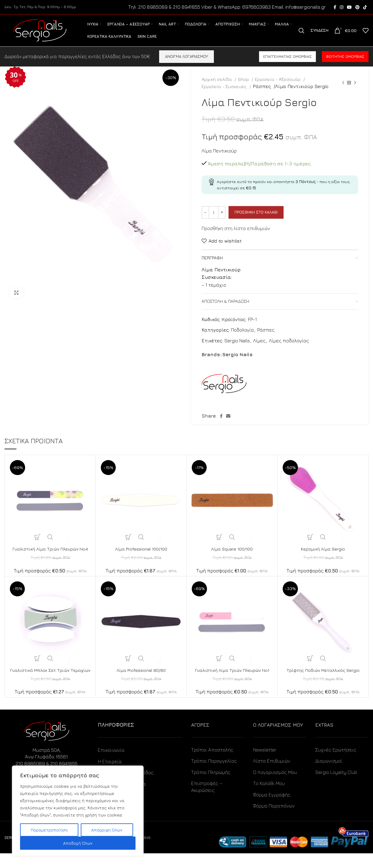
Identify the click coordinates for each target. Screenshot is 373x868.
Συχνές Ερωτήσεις (336, 764)
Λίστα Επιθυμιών (272, 775)
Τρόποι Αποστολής (212, 764)
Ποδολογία (242, 338)
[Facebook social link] (335, 7)
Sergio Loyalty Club (336, 787)
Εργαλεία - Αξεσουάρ (278, 87)
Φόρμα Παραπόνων (274, 820)
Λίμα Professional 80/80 (141, 678)
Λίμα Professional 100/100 (141, 557)
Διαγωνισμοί (329, 775)
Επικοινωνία (111, 765)
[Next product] (355, 90)
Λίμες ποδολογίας (289, 348)
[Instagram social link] (342, 7)
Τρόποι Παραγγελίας (214, 775)
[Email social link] (228, 424)
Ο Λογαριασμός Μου (275, 787)
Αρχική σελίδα (217, 87)
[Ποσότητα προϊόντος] (214, 220)
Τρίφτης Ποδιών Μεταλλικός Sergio (323, 678)
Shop (244, 87)
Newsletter (265, 764)
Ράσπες (262, 94)
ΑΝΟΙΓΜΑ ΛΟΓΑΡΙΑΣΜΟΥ (186, 64)
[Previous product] (343, 90)
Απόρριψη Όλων (107, 830)
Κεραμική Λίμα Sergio (323, 557)
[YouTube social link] (349, 7)
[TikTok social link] (365, 7)
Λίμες (259, 348)
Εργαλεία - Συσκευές (225, 94)
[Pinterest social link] (357, 7)
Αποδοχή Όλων (78, 843)
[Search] (302, 35)
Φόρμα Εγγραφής (272, 809)
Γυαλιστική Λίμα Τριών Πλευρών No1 (232, 678)
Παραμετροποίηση (49, 830)
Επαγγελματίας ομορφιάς (287, 64)
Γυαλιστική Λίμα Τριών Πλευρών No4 (50, 557)
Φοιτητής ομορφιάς (345, 64)
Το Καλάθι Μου (269, 798)
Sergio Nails (237, 348)
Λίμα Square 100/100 (232, 557)
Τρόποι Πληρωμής (211, 787)
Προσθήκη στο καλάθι (256, 220)
